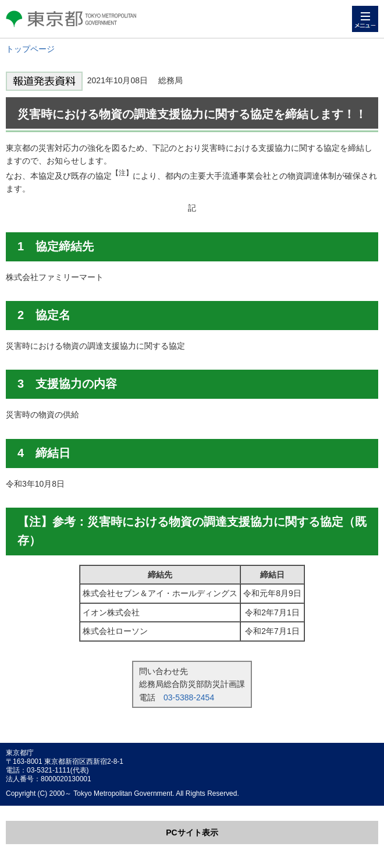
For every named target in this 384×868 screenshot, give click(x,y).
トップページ (30, 49)
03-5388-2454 (189, 697)
